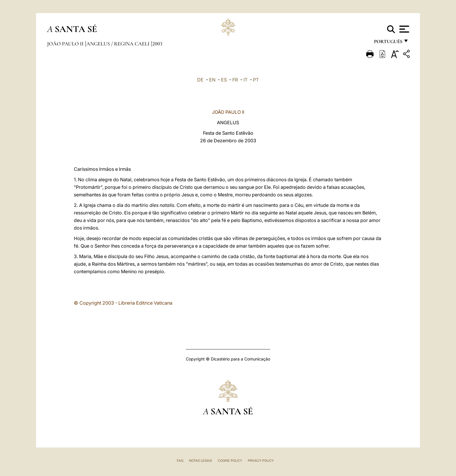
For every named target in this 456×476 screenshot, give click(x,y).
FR (235, 80)
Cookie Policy (230, 461)
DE (200, 80)
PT (256, 80)
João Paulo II (66, 44)
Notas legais (201, 461)
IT (245, 80)
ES (224, 80)
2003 (157, 44)
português (388, 43)
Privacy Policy (261, 461)
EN (212, 80)
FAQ (180, 461)
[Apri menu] (404, 29)
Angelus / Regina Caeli (119, 44)
